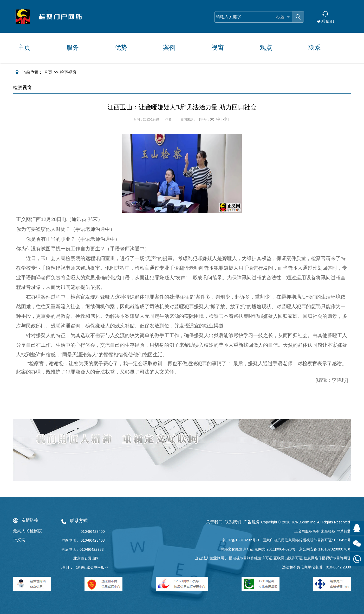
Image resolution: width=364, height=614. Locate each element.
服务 (73, 48)
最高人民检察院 (28, 531)
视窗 (218, 48)
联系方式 (79, 521)
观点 (266, 48)
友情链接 (30, 520)
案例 (169, 48)
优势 (121, 48)
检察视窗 (68, 72)
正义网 (19, 540)
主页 (24, 48)
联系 (314, 48)
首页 (48, 72)
